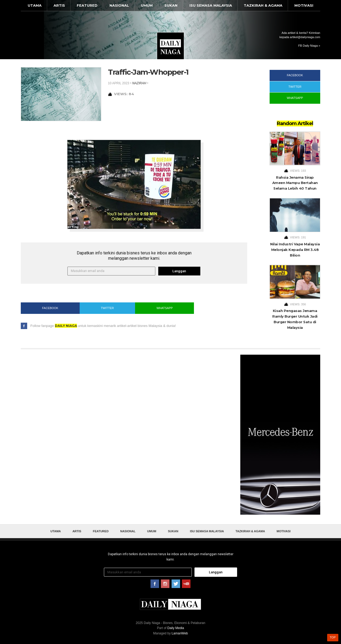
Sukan (171, 5)
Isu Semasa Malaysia (211, 5)
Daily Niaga (170, 46)
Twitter (107, 308)
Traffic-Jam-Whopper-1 (148, 72)
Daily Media (176, 628)
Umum (147, 5)
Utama (35, 5)
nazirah (139, 83)
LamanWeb (180, 633)
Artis (59, 5)
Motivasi (304, 5)
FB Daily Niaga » (309, 46)
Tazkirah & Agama (263, 5)
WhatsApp (165, 308)
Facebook (50, 308)
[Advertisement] (280, 435)
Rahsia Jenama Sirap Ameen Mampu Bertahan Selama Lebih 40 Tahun (295, 183)
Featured (87, 5)
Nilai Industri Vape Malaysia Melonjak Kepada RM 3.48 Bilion (295, 250)
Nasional (119, 5)
